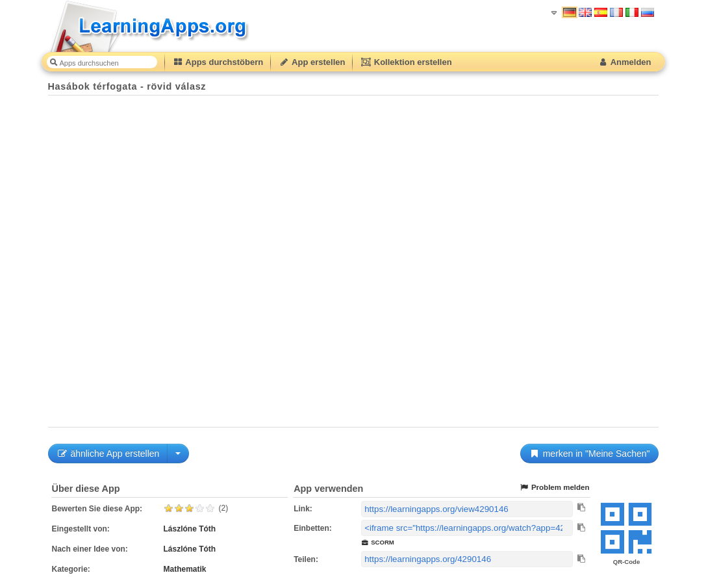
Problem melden (555, 488)
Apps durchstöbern (218, 62)
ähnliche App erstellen (108, 454)
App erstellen (312, 62)
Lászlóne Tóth (190, 529)
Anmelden (624, 62)
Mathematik (185, 569)
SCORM (378, 542)
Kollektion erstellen (406, 62)
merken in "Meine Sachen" (589, 454)
